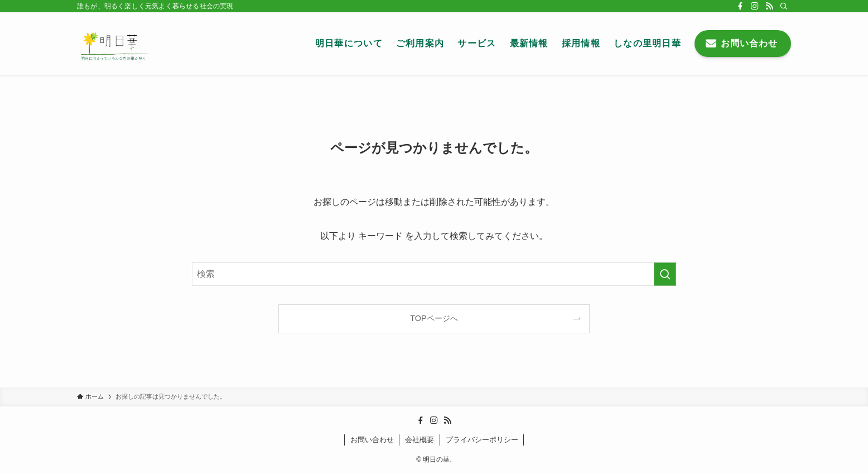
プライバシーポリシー (482, 440)
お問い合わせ (372, 440)
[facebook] (740, 6)
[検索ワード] (434, 274)
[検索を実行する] (665, 274)
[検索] (784, 6)
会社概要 (419, 440)
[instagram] (755, 6)
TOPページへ (434, 318)
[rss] (769, 6)
